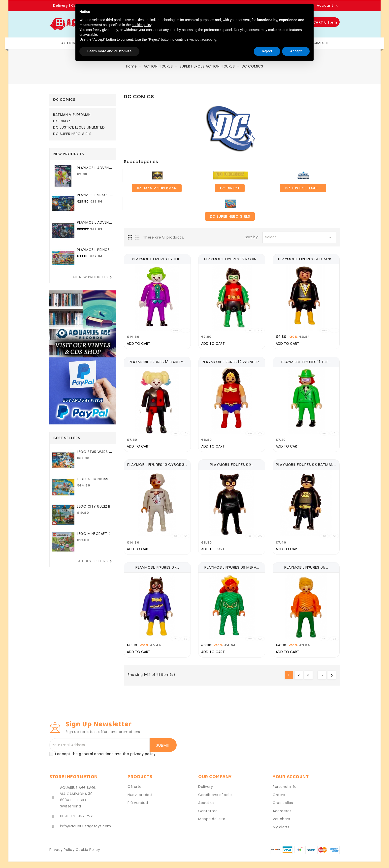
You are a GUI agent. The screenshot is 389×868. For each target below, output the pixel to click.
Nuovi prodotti (141, 791)
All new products (93, 277)
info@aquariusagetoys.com (86, 823)
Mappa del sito (212, 815)
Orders (279, 791)
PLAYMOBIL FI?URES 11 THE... (306, 361)
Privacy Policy (62, 846)
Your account (291, 773)
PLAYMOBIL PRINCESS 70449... (95, 252)
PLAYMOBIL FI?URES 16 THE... (157, 259)
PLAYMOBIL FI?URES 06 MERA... (232, 565)
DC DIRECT (63, 121)
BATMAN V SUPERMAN (72, 115)
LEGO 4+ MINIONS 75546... (94, 482)
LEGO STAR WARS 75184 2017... (95, 454)
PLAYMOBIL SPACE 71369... (95, 198)
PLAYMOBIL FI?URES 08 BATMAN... (306, 463)
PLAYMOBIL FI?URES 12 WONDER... (232, 361)
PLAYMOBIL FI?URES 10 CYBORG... (157, 463)
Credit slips (283, 799)
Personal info (285, 783)
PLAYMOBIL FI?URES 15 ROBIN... (232, 259)
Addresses (282, 807)
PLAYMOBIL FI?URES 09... (232, 463)
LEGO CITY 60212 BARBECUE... (95, 509)
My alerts (281, 823)
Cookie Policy (88, 846)
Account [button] (325, 6)
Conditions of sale (215, 791)
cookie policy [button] (142, 25)
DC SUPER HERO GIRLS (72, 134)
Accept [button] (296, 51)
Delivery (61, 5)
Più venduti (138, 799)
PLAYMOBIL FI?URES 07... (157, 565)
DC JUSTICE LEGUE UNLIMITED (79, 128)
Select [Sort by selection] (299, 237)
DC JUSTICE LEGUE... (303, 188)
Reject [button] (267, 51)
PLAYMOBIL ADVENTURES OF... (95, 170)
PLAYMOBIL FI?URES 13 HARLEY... (157, 361)
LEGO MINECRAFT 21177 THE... (95, 536)
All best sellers (96, 561)
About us (206, 799)
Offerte (135, 783)
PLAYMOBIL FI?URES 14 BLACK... (306, 259)
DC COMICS (64, 100)
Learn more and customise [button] (109, 51)
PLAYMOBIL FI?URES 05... (306, 565)
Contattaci (208, 807)
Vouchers (281, 815)
